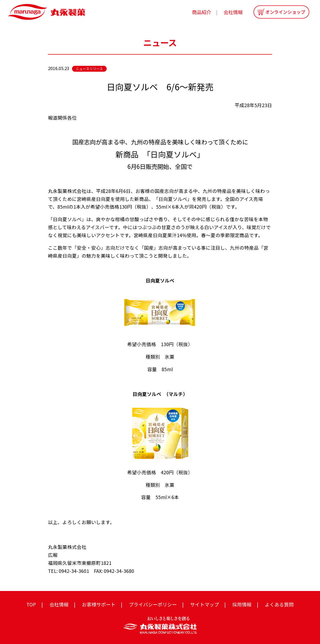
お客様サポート (99, 604)
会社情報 (233, 12)
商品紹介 (202, 12)
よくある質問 (279, 604)
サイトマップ (205, 604)
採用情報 (242, 604)
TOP (31, 604)
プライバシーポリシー (153, 604)
